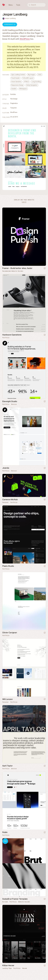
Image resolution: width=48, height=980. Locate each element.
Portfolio (13, 94)
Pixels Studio (8, 566)
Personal (5, 502)
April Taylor (7, 766)
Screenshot (10, 24)
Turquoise (13, 108)
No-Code (5, 902)
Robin (5, 832)
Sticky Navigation (32, 85)
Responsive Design (17, 85)
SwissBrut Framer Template (15, 899)
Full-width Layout (28, 78)
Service (14, 404)
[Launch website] (45, 335)
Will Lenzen (7, 699)
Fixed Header (16, 78)
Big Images (31, 75)
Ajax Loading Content (18, 75)
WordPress (25, 39)
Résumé (25, 968)
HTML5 (26, 82)
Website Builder (24, 902)
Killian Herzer (8, 965)
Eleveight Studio (10, 401)
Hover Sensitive (16, 82)
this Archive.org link (19, 64)
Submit (24, 202)
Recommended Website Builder (13, 271)
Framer (5, 343)
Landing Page (7, 968)
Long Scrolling (36, 82)
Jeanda (6, 468)
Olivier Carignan (10, 633)
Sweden (14, 89)
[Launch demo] (45, 899)
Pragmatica (14, 103)
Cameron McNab (10, 499)
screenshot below (15, 55)
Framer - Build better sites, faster (17, 268)
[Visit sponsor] (45, 268)
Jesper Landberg (10, 18)
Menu (11, 5)
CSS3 (40, 75)
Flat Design (14, 99)
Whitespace (23, 89)
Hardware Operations (12, 335)
